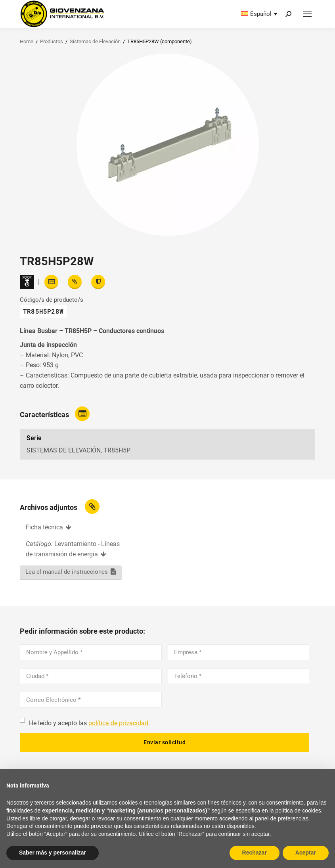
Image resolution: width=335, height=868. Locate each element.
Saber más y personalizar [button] (53, 853)
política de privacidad (118, 723)
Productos (52, 41)
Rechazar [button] (255, 853)
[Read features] (51, 282)
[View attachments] (75, 282)
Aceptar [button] (306, 853)
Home (27, 41)
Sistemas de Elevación (95, 41)
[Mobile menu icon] (307, 14)
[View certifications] (98, 282)
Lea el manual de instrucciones (67, 572)
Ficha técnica (44, 527)
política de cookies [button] (298, 811)
